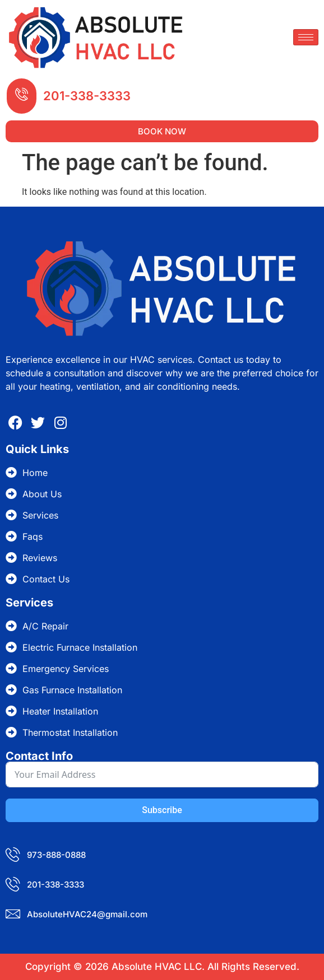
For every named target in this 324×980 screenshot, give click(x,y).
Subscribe (162, 810)
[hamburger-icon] (306, 37)
